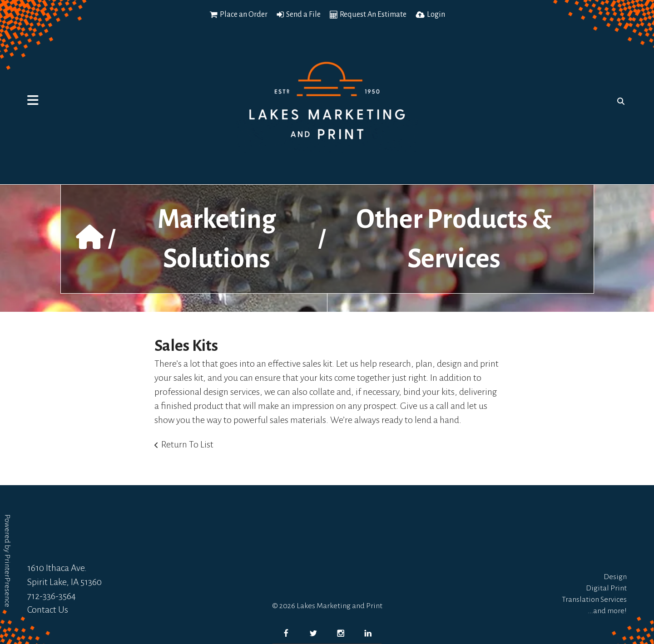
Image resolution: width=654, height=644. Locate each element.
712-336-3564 (52, 596)
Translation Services (594, 600)
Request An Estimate (373, 15)
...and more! (607, 611)
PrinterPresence (7, 581)
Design (615, 577)
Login (436, 15)
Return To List (187, 444)
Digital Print (606, 588)
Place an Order (244, 15)
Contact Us (48, 610)
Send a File (303, 15)
